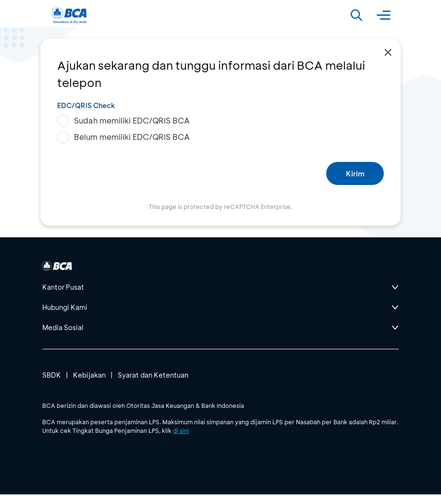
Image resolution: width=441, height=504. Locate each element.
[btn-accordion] (220, 287)
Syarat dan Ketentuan (153, 375)
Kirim (355, 173)
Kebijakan (89, 375)
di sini (181, 430)
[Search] (356, 15)
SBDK (52, 375)
